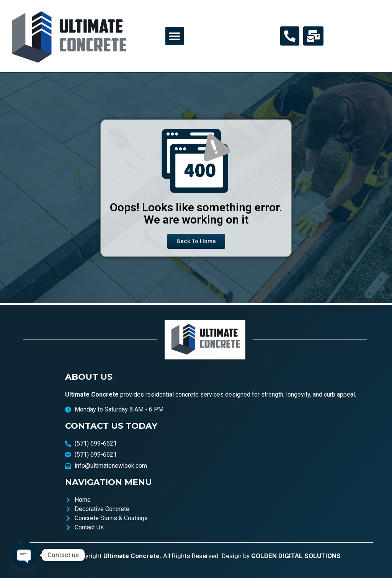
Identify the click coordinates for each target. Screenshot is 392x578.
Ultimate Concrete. (132, 556)
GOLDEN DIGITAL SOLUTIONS (296, 556)
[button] (175, 36)
